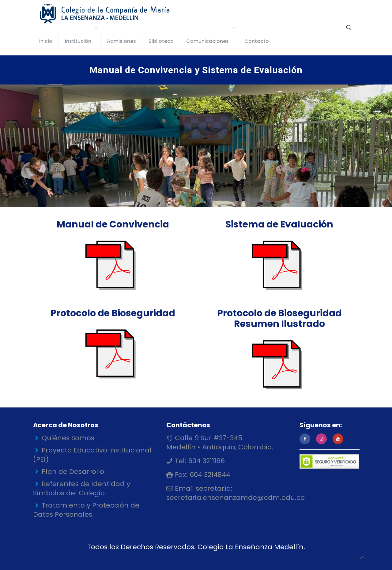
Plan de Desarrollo (73, 472)
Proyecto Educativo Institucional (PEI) (92, 455)
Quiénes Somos (68, 438)
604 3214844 (209, 475)
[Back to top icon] (363, 557)
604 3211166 (205, 461)
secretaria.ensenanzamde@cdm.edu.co (236, 498)
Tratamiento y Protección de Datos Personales (86, 510)
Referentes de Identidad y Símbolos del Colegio (82, 488)
